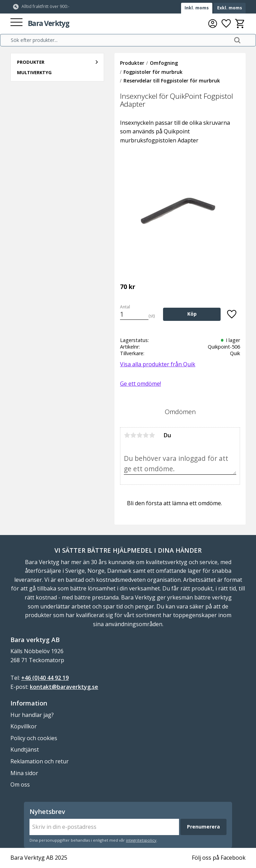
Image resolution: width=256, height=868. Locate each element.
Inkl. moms (197, 8)
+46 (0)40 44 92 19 (45, 678)
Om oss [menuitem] (20, 784)
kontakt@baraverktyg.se (64, 687)
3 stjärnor (139, 435)
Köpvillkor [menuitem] (24, 726)
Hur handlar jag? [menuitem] (32, 715)
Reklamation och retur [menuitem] (40, 761)
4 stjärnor (146, 435)
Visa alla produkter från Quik (158, 364)
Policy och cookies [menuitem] (34, 738)
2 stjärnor (133, 435)
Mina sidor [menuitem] (24, 773)
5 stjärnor (152, 435)
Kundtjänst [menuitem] (25, 749)
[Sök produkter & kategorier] (120, 40)
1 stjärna (127, 435)
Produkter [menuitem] (31, 62)
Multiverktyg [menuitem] (34, 72)
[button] (16, 23)
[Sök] (237, 40)
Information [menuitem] (29, 703)
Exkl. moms (230, 8)
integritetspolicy (141, 840)
